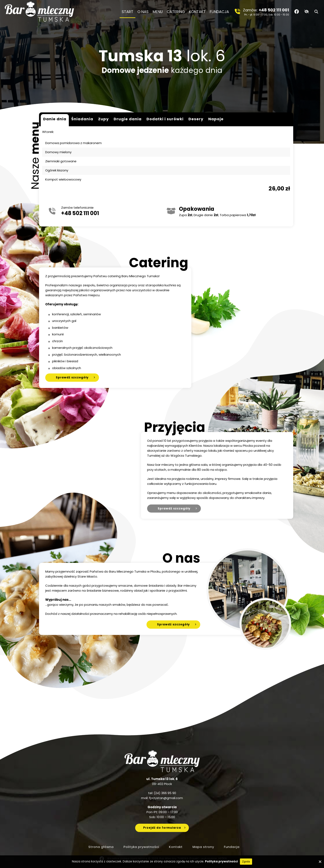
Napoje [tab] (216, 119)
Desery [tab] (196, 119)
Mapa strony (203, 847)
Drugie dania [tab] (128, 119)
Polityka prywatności (141, 847)
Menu (158, 12)
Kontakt (197, 12)
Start (127, 12)
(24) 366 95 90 (165, 793)
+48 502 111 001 (274, 10)
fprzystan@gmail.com (166, 798)
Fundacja (220, 12)
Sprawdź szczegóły (72, 377)
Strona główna (101, 847)
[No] (320, 862)
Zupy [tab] (103, 119)
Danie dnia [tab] (55, 119)
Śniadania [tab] (82, 119)
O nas (143, 12)
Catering (176, 12)
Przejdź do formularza (162, 828)
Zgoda (246, 861)
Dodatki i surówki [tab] (165, 119)
